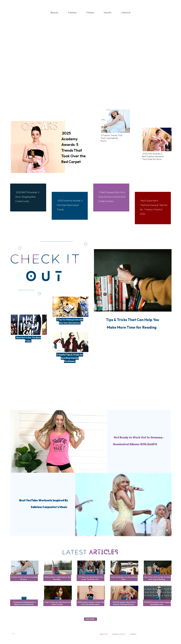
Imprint (133, 640)
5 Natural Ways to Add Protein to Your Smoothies (58, 581)
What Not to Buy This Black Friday (29, 339)
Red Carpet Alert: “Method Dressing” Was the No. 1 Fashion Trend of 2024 (153, 207)
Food (57, 576)
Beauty (57, 601)
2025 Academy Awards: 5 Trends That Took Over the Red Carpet (75, 147)
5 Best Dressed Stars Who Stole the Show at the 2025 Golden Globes (112, 199)
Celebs (90, 601)
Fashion (24, 576)
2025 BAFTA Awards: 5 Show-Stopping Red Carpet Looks (28, 197)
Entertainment (90, 576)
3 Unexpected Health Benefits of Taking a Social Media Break (24, 606)
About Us (104, 640)
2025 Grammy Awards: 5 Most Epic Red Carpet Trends (69, 205)
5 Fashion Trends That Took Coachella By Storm (112, 138)
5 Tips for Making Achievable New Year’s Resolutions (70, 323)
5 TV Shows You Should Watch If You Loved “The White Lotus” (91, 581)
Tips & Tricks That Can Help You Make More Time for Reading (132, 330)
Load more (90, 625)
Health (24, 601)
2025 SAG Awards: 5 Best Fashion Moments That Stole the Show (153, 156)
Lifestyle (157, 576)
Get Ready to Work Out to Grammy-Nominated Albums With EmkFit (135, 443)
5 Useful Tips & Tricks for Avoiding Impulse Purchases (70, 361)
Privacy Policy (119, 640)
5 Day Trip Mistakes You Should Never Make (124, 581)
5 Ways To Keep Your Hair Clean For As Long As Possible (58, 606)
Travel (124, 576)
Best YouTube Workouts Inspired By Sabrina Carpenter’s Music (43, 506)
